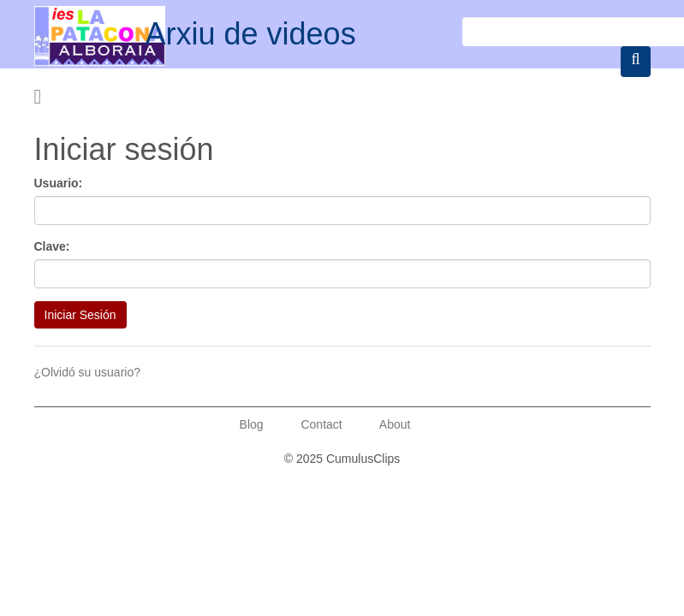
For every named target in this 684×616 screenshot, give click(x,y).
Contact (321, 424)
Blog (252, 424)
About (395, 424)
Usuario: (59, 183)
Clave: (52, 246)
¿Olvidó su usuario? (88, 372)
